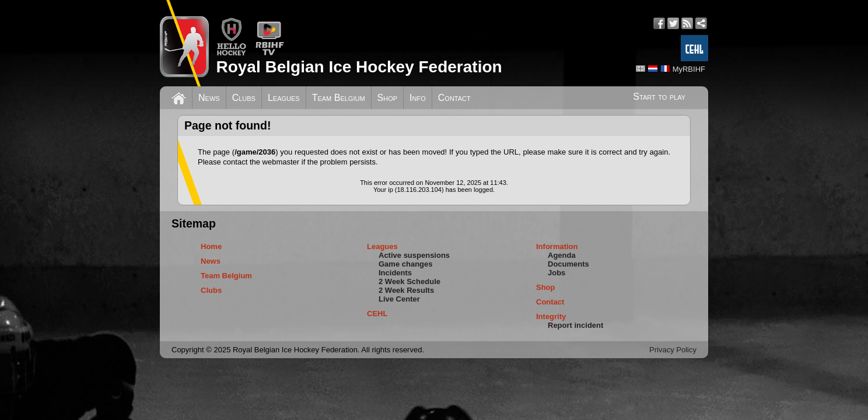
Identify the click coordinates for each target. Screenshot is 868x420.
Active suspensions (414, 255)
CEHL (377, 314)
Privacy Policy (673, 350)
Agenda (562, 255)
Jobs (556, 273)
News (209, 98)
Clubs (244, 98)
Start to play (659, 97)
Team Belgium (339, 98)
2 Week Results (406, 290)
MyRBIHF (689, 69)
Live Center (399, 299)
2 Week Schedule (409, 281)
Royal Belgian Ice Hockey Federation (359, 67)
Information (557, 246)
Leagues (284, 98)
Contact (454, 98)
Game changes (406, 264)
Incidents (395, 273)
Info (418, 98)
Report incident (575, 325)
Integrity (551, 316)
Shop (388, 98)
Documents (568, 264)
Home (211, 246)
